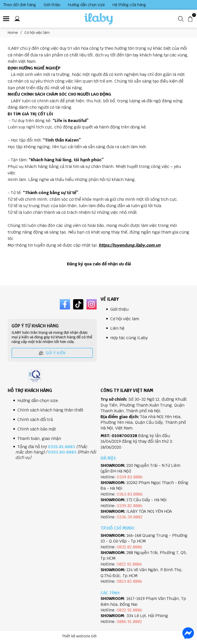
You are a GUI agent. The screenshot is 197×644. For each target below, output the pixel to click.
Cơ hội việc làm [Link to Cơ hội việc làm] (37, 33)
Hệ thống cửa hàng (129, 5)
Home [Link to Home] (16, 33)
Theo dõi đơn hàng (19, 5)
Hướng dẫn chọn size (86, 5)
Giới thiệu (52, 5)
